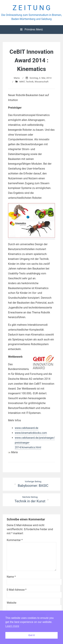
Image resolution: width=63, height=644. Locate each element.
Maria (17, 78)
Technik (30, 82)
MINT (22, 82)
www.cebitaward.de (27, 428)
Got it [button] (32, 635)
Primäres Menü (31, 29)
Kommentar (15, 540)
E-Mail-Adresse (17, 590)
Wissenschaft (41, 82)
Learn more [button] (12, 626)
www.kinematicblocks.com (31, 433)
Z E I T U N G (32, 8)
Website (12, 603)
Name (11, 577)
